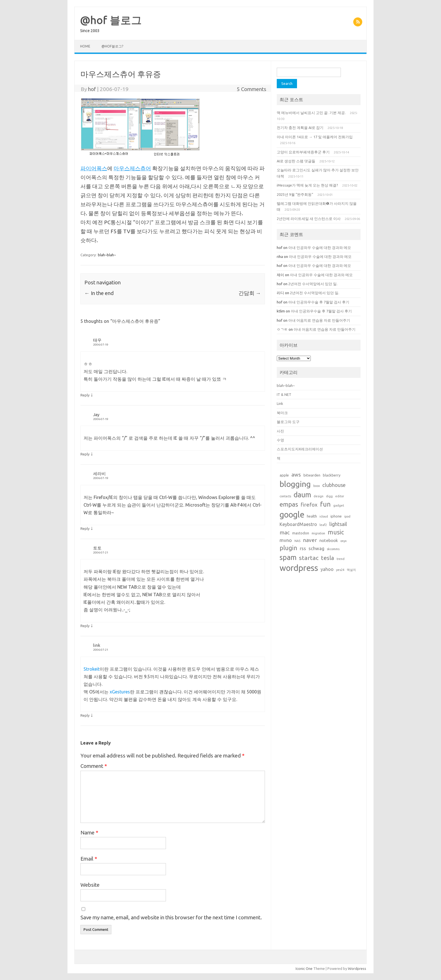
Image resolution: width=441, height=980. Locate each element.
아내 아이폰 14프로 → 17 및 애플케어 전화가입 (315, 137)
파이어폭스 (94, 168)
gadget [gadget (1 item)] (339, 505)
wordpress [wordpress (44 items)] (299, 568)
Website (90, 885)
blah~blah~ (107, 255)
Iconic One (304, 968)
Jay (96, 415)
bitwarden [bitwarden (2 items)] (312, 475)
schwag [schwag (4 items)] (316, 548)
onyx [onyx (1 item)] (343, 541)
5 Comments (252, 89)
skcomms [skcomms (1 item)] (333, 549)
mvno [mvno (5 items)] (286, 540)
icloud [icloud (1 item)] (324, 516)
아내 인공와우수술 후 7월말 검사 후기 (319, 302)
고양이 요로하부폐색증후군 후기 (303, 152)
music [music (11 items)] (336, 532)
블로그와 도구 (288, 422)
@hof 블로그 (111, 20)
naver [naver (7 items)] (310, 540)
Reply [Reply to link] (85, 715)
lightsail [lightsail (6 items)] (338, 524)
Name (89, 832)
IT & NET (284, 394)
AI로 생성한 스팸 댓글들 (296, 161)
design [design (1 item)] (319, 496)
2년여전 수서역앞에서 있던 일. (313, 284)
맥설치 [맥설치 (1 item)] (351, 570)
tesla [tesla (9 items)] (328, 558)
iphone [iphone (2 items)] (336, 516)
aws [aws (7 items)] (296, 475)
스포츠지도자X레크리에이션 (300, 449)
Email (89, 859)
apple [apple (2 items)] (284, 475)
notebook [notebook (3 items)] (329, 540)
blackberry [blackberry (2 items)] (332, 475)
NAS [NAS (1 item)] (297, 541)
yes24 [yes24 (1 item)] (340, 570)
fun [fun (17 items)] (325, 504)
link (97, 645)
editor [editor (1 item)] (340, 496)
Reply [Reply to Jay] (85, 454)
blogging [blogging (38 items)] (295, 484)
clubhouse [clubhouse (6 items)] (334, 485)
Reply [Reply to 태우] (85, 395)
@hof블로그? (112, 46)
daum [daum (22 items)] (302, 495)
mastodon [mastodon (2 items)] (301, 533)
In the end (99, 293)
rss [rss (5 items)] (303, 548)
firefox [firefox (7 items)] (309, 505)
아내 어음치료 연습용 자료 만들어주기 (319, 320)
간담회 (250, 293)
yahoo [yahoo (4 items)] (327, 569)
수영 (280, 440)
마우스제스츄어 (132, 168)
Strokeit (92, 669)
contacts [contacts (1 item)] (285, 496)
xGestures (120, 692)
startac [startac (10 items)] (309, 558)
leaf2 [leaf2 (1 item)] (323, 525)
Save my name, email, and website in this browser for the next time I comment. (171, 917)
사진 (280, 431)
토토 (97, 548)
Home (85, 46)
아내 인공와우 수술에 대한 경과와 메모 (320, 248)
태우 (97, 340)
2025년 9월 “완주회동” (295, 194)
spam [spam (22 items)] (288, 557)
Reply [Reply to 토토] (85, 626)
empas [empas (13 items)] (289, 504)
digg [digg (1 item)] (329, 496)
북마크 (282, 413)
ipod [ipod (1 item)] (347, 516)
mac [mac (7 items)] (285, 532)
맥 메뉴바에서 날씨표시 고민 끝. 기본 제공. (311, 113)
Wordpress (357, 968)
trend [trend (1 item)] (341, 559)
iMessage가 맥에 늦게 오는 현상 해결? (307, 185)
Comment (94, 766)
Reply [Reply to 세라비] (85, 528)
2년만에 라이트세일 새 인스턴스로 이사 (309, 219)
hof (92, 89)
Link (280, 403)
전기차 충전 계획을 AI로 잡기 (300, 128)
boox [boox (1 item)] (317, 486)
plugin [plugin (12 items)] (288, 548)
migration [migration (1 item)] (318, 533)
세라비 (99, 474)
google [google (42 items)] (292, 514)
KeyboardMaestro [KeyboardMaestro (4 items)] (298, 524)
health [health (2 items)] (312, 516)
